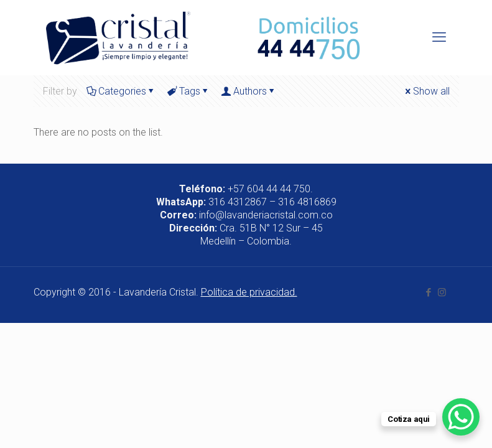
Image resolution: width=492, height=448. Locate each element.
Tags (189, 91)
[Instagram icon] (442, 292)
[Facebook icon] (429, 292)
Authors (249, 91)
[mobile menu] (439, 37)
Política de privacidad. (249, 292)
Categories (121, 91)
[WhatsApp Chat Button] (461, 417)
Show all (426, 91)
